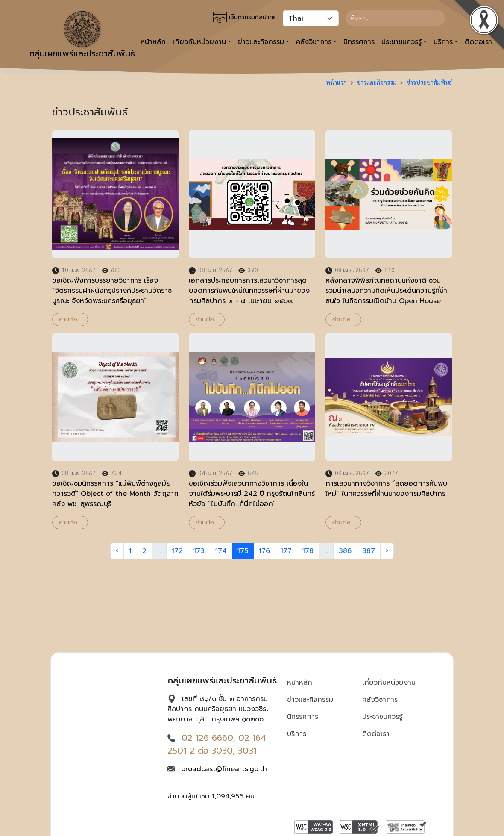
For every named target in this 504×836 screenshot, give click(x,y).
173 (199, 551)
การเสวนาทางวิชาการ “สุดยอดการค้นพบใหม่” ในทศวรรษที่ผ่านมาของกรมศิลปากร (386, 489)
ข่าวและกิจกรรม (377, 82)
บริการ (297, 734)
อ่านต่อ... (70, 319)
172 (177, 551)
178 (308, 551)
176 (264, 551)
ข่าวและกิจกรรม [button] (261, 42)
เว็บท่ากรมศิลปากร (245, 18)
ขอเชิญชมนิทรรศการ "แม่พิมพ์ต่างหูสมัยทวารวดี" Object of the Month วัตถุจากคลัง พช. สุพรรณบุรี (115, 494)
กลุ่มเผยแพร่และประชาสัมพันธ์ (82, 35)
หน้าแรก (336, 82)
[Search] (395, 18)
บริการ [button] (443, 42)
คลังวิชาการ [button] (314, 42)
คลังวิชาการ (380, 700)
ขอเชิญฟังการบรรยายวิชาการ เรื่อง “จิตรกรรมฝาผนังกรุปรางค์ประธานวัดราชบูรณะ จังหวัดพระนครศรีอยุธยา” (112, 291)
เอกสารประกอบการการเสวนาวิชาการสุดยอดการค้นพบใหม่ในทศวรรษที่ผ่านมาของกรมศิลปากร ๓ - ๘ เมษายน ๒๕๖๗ (249, 291)
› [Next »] (387, 551)
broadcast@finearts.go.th (224, 769)
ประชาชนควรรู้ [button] (401, 42)
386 (345, 551)
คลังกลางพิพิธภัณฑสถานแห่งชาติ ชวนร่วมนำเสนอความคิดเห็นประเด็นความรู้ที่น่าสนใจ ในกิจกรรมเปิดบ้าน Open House (386, 291)
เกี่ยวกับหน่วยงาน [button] (199, 42)
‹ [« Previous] (117, 551)
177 (286, 551)
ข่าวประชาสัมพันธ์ (429, 82)
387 (369, 551)
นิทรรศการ (359, 42)
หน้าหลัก (300, 683)
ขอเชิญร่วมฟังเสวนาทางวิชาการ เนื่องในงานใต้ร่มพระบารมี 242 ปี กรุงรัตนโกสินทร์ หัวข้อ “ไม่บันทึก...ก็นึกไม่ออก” (252, 494)
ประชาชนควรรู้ (382, 717)
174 (221, 551)
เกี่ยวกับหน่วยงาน (389, 683)
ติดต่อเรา (376, 734)
